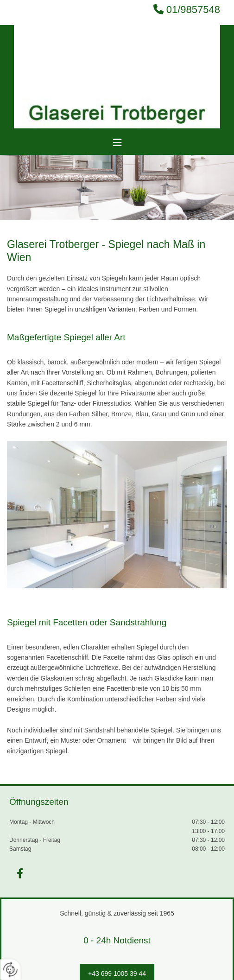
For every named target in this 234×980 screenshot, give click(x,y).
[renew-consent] (10, 970)
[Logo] (117, 77)
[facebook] (20, 873)
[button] (117, 143)
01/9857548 (193, 10)
